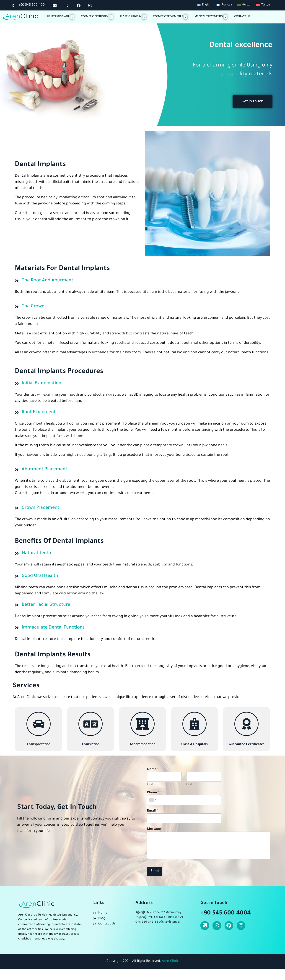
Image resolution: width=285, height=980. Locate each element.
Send (155, 871)
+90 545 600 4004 (226, 914)
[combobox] (153, 800)
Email (152, 811)
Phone (153, 793)
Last (189, 785)
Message (154, 829)
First (150, 785)
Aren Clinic (170, 961)
